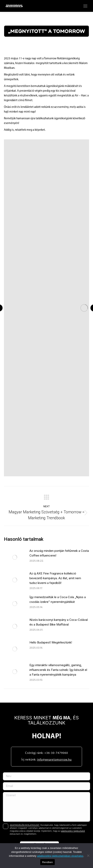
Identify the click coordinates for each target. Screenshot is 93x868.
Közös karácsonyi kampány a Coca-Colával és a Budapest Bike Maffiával (59, 622)
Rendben (48, 862)
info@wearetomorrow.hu (54, 760)
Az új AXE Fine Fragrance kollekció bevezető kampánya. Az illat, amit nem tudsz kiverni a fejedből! (55, 578)
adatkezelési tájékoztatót (73, 831)
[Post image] (15, 557)
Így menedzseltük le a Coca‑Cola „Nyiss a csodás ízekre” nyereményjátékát (58, 599)
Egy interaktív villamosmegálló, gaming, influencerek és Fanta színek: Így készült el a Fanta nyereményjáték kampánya (58, 670)
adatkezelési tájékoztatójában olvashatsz (60, 856)
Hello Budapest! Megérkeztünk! (51, 642)
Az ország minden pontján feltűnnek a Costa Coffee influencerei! (59, 553)
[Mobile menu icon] (85, 6)
